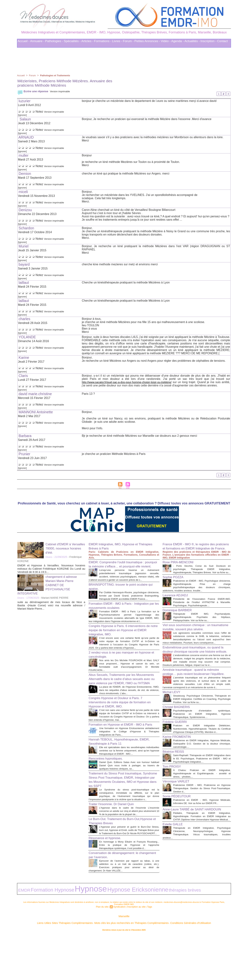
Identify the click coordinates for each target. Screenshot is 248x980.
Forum (33, 75)
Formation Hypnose (39, 937)
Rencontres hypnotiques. (109, 795)
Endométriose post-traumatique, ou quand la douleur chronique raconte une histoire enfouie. (197, 671)
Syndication (120, 952)
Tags (146, 952)
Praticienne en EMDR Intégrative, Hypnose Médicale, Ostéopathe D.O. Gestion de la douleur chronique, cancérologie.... (202, 784)
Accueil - (23, 41)
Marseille (124, 962)
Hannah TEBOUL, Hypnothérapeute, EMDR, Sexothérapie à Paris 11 (118, 775)
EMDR (22, 937)
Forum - (128, 41)
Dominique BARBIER (180, 622)
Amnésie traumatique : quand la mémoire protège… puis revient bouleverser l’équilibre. (196, 701)
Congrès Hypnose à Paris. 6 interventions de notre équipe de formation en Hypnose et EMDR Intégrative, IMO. (122, 645)
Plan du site (105, 952)
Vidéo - (166, 41)
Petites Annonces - (147, 41)
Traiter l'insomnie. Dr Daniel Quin (115, 844)
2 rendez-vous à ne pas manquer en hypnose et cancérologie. (118, 673)
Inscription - (208, 41)
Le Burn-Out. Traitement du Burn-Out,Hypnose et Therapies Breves (116, 864)
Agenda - (178, 41)
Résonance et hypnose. (108, 884)
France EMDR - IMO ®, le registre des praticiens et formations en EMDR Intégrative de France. (193, 549)
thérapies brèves (119, 937)
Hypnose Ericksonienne (90, 937)
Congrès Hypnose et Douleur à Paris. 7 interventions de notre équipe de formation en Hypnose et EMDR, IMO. (123, 728)
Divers (49, 558)
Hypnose (62, 937)
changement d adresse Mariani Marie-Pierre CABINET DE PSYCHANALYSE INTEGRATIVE (50, 586)
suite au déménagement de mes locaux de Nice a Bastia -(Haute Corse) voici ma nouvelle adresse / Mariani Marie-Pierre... (51, 607)
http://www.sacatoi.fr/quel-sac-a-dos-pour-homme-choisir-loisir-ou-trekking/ (130, 383)
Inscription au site (135, 952)
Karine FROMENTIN (179, 777)
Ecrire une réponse (34, 91)
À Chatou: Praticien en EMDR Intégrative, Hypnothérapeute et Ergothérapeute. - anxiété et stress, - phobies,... (202, 817)
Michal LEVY (173, 726)
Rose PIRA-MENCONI (181, 567)
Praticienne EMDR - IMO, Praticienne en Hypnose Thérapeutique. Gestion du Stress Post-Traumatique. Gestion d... (202, 832)
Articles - (87, 41)
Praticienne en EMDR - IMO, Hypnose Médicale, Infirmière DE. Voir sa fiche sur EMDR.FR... (202, 847)
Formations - (103, 41)
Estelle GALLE (174, 877)
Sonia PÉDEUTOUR (179, 840)
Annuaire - (37, 41)
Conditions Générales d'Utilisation (169, 967)
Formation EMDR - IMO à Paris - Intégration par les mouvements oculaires (122, 617)
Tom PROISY (173, 810)
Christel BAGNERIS (179, 744)
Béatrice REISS (175, 792)
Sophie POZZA (175, 586)
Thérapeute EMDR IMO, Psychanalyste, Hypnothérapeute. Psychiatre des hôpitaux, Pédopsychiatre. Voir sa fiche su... (202, 629)
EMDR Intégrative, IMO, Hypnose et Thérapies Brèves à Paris (118, 547)
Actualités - (192, 41)
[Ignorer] (23, 115)
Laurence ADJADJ (177, 604)
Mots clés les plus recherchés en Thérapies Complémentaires (129, 967)
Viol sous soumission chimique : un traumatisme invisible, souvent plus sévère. (191, 641)
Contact (223, 41)
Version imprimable (64, 91)
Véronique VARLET (178, 825)
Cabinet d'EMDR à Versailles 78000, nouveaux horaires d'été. (65, 549)
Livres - (117, 41)
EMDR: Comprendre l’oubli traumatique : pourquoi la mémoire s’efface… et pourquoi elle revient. (123, 567)
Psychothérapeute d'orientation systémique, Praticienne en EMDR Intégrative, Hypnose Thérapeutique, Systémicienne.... (202, 751)
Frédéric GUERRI (177, 759)
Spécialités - (72, 41)
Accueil (21, 75)
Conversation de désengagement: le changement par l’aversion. (118, 905)
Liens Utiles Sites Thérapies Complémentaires (84, 967)
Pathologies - (54, 41)
